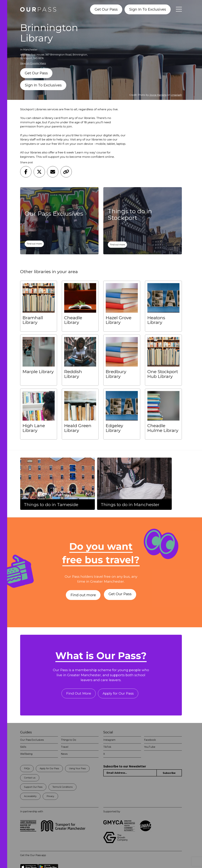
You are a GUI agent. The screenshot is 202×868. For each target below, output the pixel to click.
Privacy (50, 797)
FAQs (27, 769)
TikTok (107, 748)
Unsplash (176, 95)
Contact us (30, 779)
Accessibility (30, 797)
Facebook (150, 741)
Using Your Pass (77, 769)
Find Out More (78, 695)
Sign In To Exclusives (148, 9)
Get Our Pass (106, 9)
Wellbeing (26, 755)
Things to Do (69, 741)
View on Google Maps (33, 63)
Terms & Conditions (62, 788)
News (64, 755)
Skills (23, 748)
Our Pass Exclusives (32, 741)
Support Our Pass (33, 788)
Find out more (34, 244)
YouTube (150, 748)
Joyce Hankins (158, 95)
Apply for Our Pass (118, 695)
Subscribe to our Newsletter (125, 767)
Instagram (109, 741)
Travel (65, 748)
